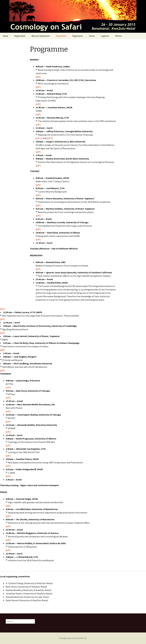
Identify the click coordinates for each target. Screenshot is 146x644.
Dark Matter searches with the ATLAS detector (25, 367)
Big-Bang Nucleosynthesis (15, 329)
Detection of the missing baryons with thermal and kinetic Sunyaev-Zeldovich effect (49, 523)
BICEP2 (12, 418)
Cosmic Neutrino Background (52, 192)
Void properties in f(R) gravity (22, 547)
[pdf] (38, 77)
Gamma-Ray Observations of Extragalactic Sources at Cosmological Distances (76, 162)
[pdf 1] (39, 138)
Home (5, 36)
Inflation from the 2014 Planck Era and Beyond (31, 560)
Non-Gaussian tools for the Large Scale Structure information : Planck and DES (41, 316)
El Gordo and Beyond (12, 360)
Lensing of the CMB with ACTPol (24, 452)
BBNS (5, 340)
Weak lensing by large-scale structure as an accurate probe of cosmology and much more (74, 72)
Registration (20, 36)
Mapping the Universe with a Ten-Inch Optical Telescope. (66, 135)
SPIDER (12, 428)
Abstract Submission (41, 36)
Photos (118, 36)
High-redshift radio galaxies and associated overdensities (36, 502)
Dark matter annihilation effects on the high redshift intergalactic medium (74, 276)
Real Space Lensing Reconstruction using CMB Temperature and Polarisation (45, 462)
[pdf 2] (50, 138)
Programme (61, 36)
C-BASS (12, 473)
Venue (92, 36)
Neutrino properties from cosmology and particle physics (66, 212)
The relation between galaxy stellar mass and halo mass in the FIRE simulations (77, 121)
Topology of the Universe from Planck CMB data (31, 442)
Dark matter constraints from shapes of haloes (25, 346)
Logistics (105, 36)
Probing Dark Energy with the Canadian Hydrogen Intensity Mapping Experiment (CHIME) (70, 99)
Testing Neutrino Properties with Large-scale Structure (65, 226)
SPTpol (12, 394)
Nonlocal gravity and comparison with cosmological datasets (38, 536)
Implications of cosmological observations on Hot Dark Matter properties (74, 202)
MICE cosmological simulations (53, 84)
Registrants (78, 36)
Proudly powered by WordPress (73, 638)
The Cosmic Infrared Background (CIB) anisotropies (63, 286)
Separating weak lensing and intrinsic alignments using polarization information (48, 513)
